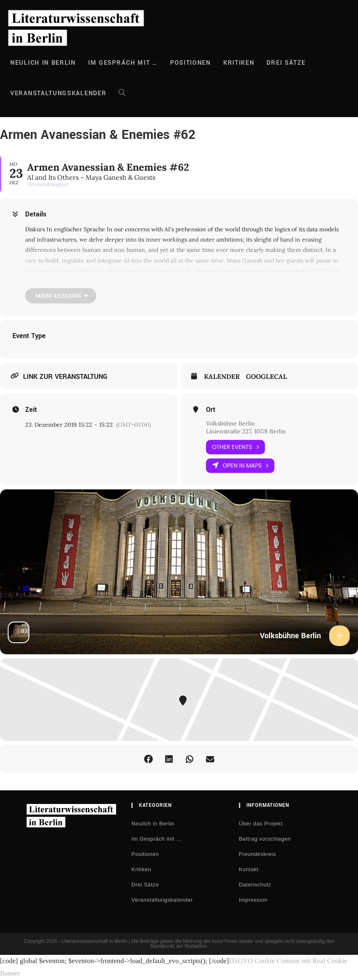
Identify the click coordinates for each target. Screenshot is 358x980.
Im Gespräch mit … (157, 839)
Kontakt (249, 869)
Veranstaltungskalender (162, 900)
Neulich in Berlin (153, 824)
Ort (211, 410)
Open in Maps (240, 466)
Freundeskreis (257, 854)
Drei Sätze (145, 885)
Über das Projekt (261, 824)
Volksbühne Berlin (230, 423)
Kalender (222, 377)
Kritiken (141, 869)
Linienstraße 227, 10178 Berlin (246, 431)
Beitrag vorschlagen (265, 839)
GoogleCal (267, 377)
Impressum (253, 900)
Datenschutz (255, 885)
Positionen (145, 854)
